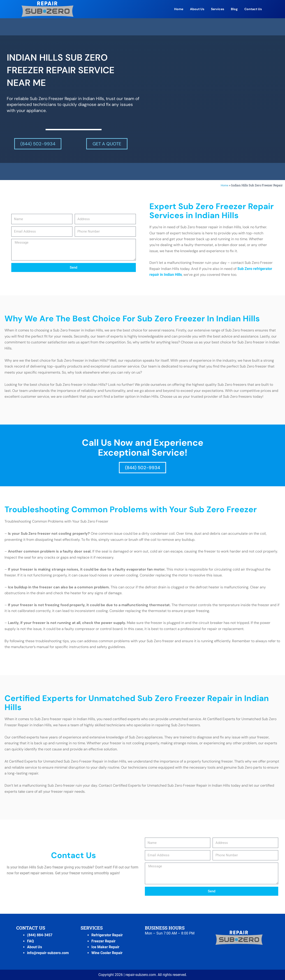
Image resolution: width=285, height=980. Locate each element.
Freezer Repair (103, 941)
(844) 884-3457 (40, 935)
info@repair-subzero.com (48, 953)
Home (179, 9)
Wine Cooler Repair (107, 953)
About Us (197, 9)
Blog (234, 9)
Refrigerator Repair (107, 935)
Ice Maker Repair (105, 947)
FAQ (30, 941)
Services (218, 9)
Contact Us (253, 9)
